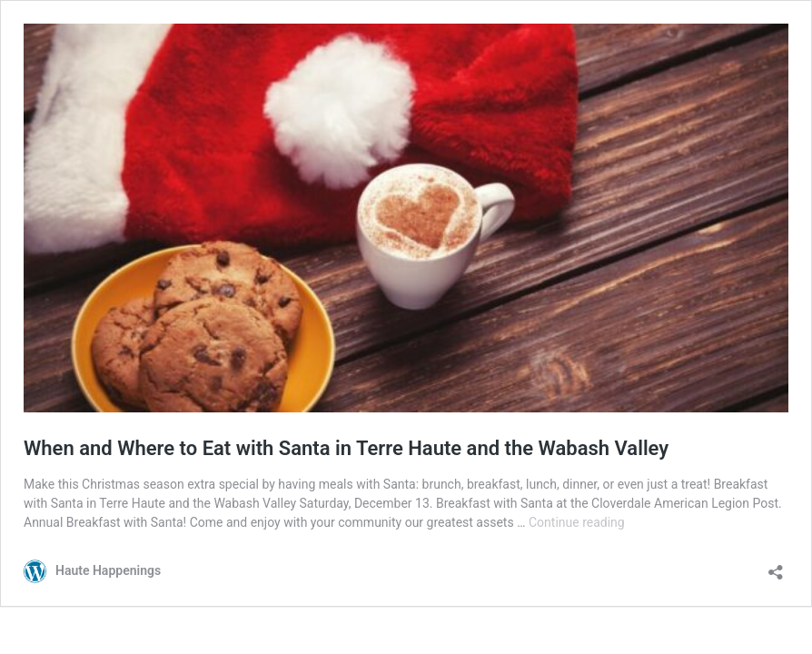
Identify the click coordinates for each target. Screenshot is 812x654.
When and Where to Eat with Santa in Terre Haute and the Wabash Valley (346, 448)
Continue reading (577, 522)
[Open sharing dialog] (776, 566)
